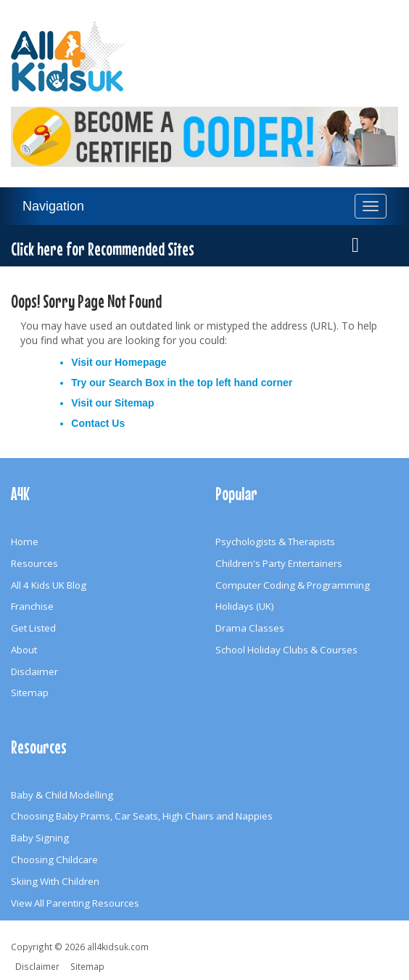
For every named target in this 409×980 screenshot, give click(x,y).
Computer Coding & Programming (293, 585)
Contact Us (98, 423)
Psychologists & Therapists (275, 542)
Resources (34, 563)
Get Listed (33, 628)
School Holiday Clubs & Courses (286, 650)
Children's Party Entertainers (279, 563)
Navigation (53, 206)
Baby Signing (40, 838)
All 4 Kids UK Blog (49, 585)
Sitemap (134, 403)
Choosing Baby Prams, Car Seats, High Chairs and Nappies (142, 816)
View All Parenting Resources (75, 903)
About (24, 650)
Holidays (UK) (245, 606)
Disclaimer (34, 671)
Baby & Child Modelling (62, 795)
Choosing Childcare (54, 859)
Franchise (32, 606)
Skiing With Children (55, 881)
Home (25, 542)
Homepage (141, 362)
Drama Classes (250, 628)
